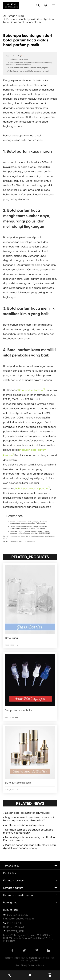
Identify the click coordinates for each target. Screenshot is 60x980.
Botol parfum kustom (30, 390)
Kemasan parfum (13, 888)
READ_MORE (11, 645)
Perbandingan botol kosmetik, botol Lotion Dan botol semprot (29, 839)
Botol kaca (11, 638)
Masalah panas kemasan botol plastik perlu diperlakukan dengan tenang (29, 846)
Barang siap (10, 902)
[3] (49, 488)
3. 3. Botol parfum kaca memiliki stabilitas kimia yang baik (27, 68)
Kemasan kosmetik (14, 880)
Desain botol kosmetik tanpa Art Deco (27, 813)
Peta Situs (21, 965)
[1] (44, 389)
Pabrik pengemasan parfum (32, 488)
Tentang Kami (11, 866)
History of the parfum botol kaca (23, 541)
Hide (23, 56)
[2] (13, 454)
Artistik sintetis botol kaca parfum (24, 825)
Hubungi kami (11, 910)
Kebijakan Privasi (36, 965)
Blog (21, 16)
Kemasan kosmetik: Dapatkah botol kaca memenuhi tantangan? (28, 831)
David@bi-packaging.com (18, 919)
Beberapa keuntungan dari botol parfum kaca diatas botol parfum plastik (28, 21)
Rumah (11, 16)
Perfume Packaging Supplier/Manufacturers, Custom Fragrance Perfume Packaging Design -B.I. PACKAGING (30, 532)
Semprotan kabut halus (19, 710)
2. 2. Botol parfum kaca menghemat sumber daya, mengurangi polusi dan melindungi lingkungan (29, 63)
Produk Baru (10, 873)
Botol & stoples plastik (18, 783)
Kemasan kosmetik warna (18, 895)
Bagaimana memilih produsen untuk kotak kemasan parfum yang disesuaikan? (29, 819)
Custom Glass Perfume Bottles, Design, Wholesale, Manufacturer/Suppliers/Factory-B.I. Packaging (28, 523)
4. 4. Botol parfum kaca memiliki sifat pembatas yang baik (28, 71)
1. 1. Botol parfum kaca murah (17, 59)
